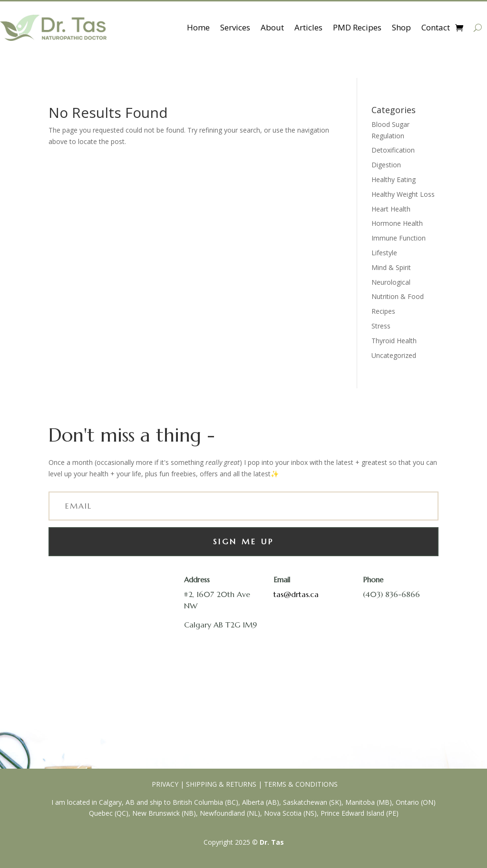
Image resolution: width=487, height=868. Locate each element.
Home (198, 27)
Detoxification (393, 150)
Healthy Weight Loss (403, 194)
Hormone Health (397, 223)
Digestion (386, 165)
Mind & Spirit (391, 267)
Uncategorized (394, 355)
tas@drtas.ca (296, 594)
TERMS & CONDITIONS (301, 784)
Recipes (383, 311)
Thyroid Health (394, 341)
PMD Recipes (357, 27)
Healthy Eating (394, 179)
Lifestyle (384, 253)
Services (235, 27)
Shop (401, 27)
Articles (308, 27)
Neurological (391, 282)
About (272, 27)
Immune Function (399, 238)
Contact (436, 27)
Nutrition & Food (398, 296)
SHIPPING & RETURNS (221, 784)
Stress (381, 326)
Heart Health (391, 209)
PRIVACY (164, 784)
